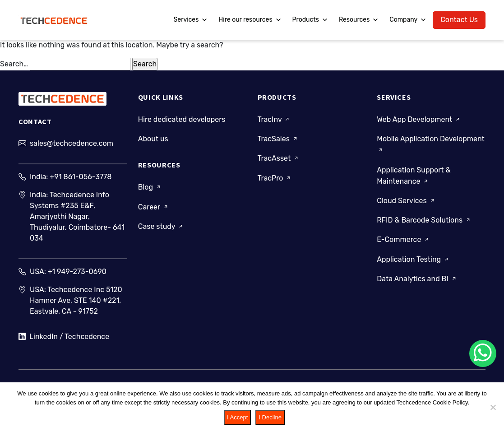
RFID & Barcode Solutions (424, 220)
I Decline (270, 417)
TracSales (278, 139)
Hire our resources (250, 20)
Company (408, 20)
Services (191, 20)
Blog (150, 187)
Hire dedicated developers (182, 119)
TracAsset (279, 158)
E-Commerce (403, 239)
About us (153, 139)
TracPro (275, 178)
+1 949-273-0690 (77, 272)
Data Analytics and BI (417, 279)
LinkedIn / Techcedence (64, 337)
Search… (14, 64)
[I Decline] (493, 407)
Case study (161, 226)
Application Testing (413, 259)
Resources (359, 20)
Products (310, 20)
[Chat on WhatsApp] (483, 353)
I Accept (237, 417)
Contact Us (459, 20)
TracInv (274, 119)
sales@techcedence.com (72, 143)
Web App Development (419, 119)
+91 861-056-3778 (81, 177)
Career (154, 207)
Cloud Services (406, 201)
